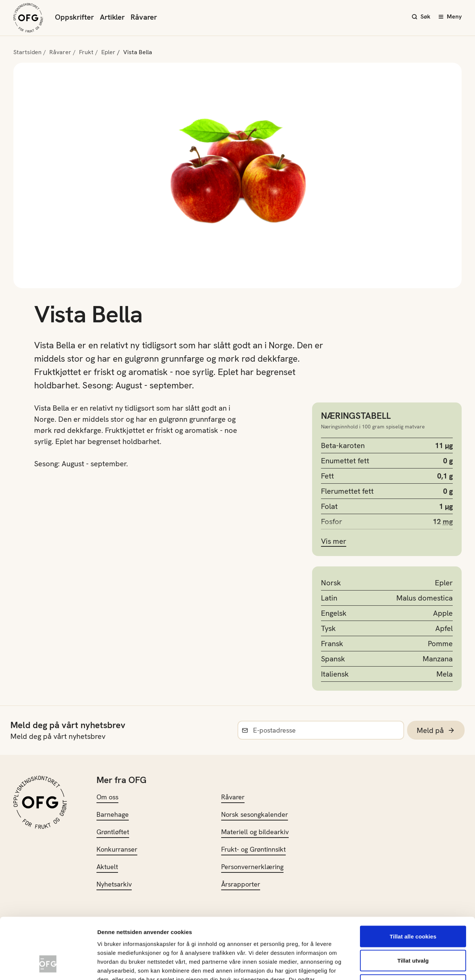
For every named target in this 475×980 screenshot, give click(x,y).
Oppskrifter (74, 17)
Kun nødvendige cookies (413, 931)
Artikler (112, 17)
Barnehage (113, 814)
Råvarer (144, 17)
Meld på (436, 730)
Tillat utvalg (413, 907)
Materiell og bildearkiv (255, 832)
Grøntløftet (113, 832)
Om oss (107, 797)
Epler (108, 52)
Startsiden (27, 52)
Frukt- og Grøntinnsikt (253, 849)
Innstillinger (401, 965)
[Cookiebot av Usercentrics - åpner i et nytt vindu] (48, 966)
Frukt (86, 52)
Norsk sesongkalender (255, 814)
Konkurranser (117, 849)
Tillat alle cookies (413, 883)
